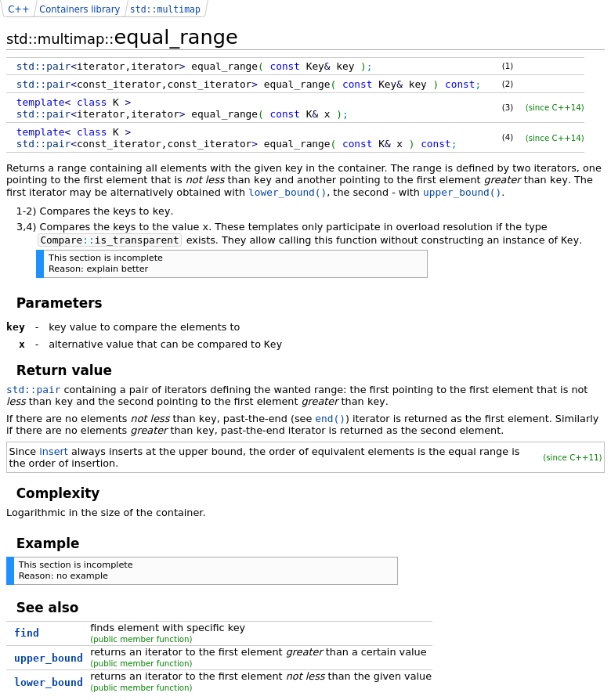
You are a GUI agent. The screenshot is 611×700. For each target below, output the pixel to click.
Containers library (80, 9)
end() (330, 419)
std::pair (33, 390)
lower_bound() (287, 192)
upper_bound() (462, 192)
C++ (18, 9)
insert (54, 451)
